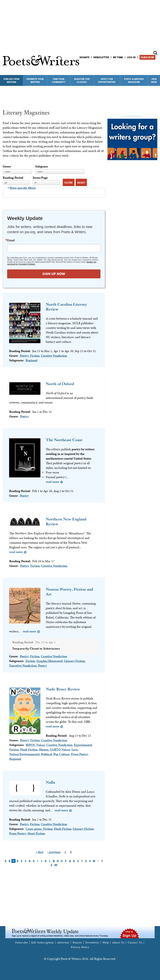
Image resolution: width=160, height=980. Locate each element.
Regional (31, 360)
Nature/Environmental (24, 754)
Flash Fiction (29, 749)
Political (46, 754)
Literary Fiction (74, 661)
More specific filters (23, 188)
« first (40, 852)
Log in (131, 57)
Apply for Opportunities (107, 81)
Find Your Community (59, 81)
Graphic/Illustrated (50, 661)
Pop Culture (61, 754)
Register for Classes (82, 81)
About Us (118, 943)
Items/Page (40, 178)
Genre (7, 166)
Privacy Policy (80, 947)
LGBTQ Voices (60, 749)
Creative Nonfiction (54, 356)
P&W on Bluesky (149, 67)
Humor (44, 749)
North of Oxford (60, 384)
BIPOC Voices (35, 745)
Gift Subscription (42, 943)
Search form (155, 53)
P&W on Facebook (143, 67)
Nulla (50, 782)
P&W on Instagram (155, 67)
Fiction (35, 356)
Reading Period (13, 178)
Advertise (63, 943)
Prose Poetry (79, 754)
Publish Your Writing (12, 81)
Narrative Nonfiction (23, 666)
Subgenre (42, 166)
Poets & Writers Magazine (134, 81)
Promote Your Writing (35, 81)
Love (75, 749)
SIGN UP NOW (54, 274)
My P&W (118, 57)
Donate (85, 57)
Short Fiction (36, 833)
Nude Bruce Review (63, 689)
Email (11, 240)
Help (106, 943)
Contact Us (135, 943)
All (56, 865)
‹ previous (54, 852)
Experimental (83, 745)
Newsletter (101, 57)
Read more (53, 482)
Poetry (24, 356)
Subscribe (147, 57)
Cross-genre (34, 829)
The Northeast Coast (64, 440)
